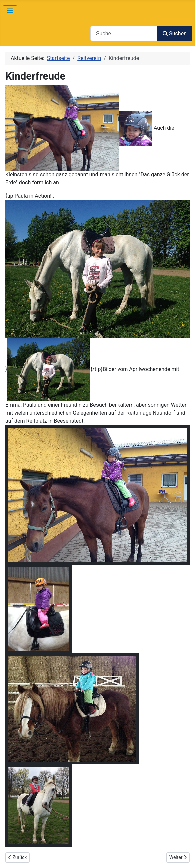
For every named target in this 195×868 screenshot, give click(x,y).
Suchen (175, 34)
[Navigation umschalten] (10, 10)
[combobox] (124, 34)
